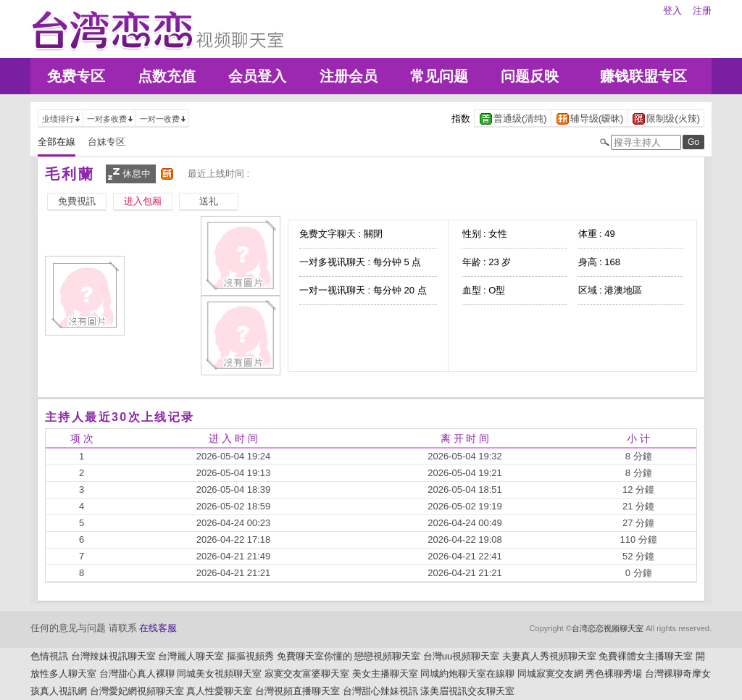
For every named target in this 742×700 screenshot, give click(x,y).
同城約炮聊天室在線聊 (467, 674)
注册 (702, 11)
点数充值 (167, 76)
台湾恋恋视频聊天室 (608, 628)
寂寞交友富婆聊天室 (307, 674)
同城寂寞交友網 (550, 674)
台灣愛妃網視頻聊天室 (137, 691)
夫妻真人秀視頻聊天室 (549, 656)
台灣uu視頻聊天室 (461, 656)
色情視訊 (49, 656)
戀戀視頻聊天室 (387, 656)
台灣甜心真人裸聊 (137, 674)
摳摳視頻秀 (250, 656)
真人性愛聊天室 (219, 691)
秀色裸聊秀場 (614, 674)
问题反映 (530, 76)
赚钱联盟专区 (643, 76)
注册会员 (349, 76)
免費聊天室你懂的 (314, 656)
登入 (672, 11)
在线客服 (158, 628)
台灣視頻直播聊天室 (297, 691)
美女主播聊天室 (385, 674)
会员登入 (257, 76)
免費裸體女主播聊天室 (646, 656)
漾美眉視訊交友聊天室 (467, 691)
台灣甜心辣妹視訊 (380, 691)
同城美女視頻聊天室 (219, 674)
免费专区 (76, 76)
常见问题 (439, 76)
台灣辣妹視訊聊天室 (113, 656)
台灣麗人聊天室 (191, 656)
